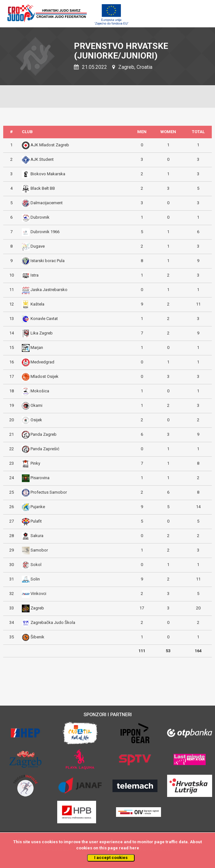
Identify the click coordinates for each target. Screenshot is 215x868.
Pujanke (38, 507)
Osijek (36, 420)
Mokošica (40, 391)
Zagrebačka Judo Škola (53, 622)
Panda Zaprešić (45, 449)
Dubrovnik (40, 217)
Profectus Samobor (49, 492)
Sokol (36, 565)
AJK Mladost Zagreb (50, 145)
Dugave (38, 246)
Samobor (39, 550)
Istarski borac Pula (48, 261)
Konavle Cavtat (44, 319)
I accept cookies (111, 858)
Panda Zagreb (44, 434)
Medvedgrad (42, 362)
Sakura (37, 536)
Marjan (37, 347)
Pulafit (36, 521)
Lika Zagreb (42, 333)
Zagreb (37, 608)
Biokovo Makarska (48, 174)
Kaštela (37, 304)
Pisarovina (40, 478)
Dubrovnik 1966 (45, 232)
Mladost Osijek (45, 376)
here (134, 848)
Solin (35, 579)
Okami (36, 405)
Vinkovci (38, 594)
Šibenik (37, 637)
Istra (35, 275)
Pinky (35, 463)
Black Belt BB (43, 188)
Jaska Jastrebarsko (49, 290)
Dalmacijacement (47, 203)
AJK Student (42, 159)
